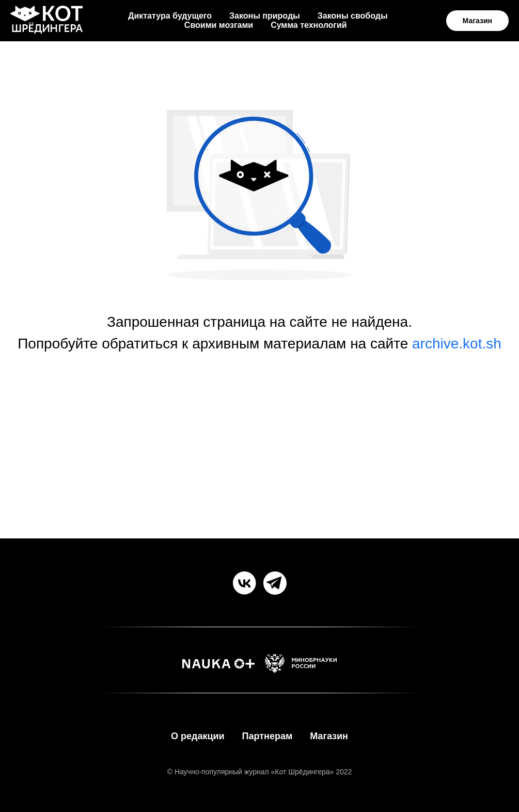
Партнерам (268, 736)
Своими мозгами (219, 25)
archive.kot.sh (457, 344)
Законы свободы (353, 16)
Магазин (329, 736)
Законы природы (265, 16)
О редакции (198, 736)
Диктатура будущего (170, 16)
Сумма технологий (309, 25)
